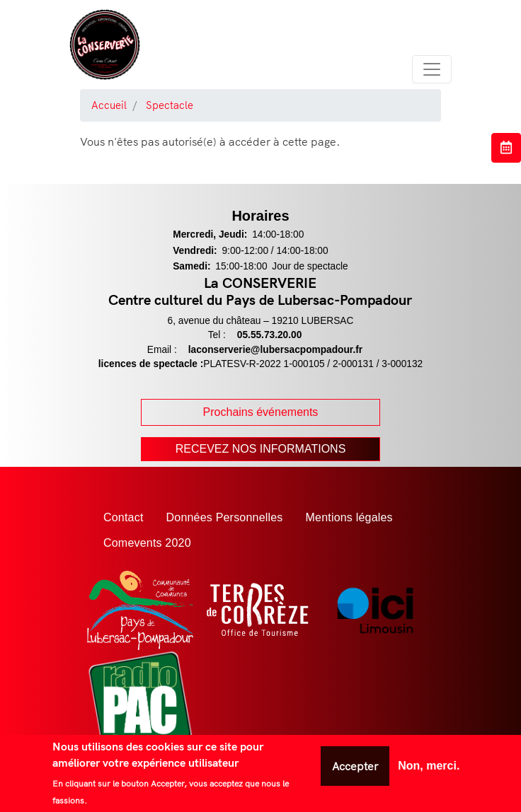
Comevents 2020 (147, 543)
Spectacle (170, 105)
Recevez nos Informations (261, 449)
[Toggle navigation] (432, 69)
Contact (124, 517)
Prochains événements (261, 412)
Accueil (109, 105)
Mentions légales (349, 517)
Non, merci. (429, 766)
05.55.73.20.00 (269, 335)
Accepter (355, 766)
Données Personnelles (225, 517)
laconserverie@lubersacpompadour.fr (275, 350)
